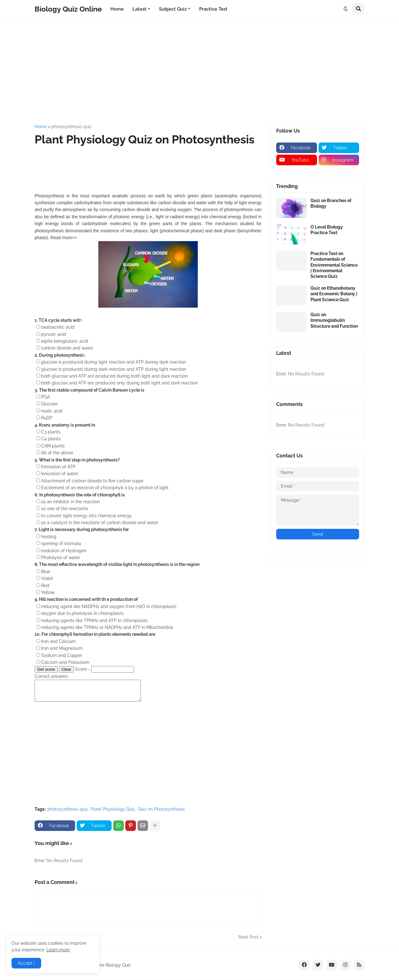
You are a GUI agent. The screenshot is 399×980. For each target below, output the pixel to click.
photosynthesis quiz (71, 127)
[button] (346, 9)
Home (41, 127)
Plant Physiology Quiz (113, 809)
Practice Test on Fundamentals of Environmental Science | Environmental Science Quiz (334, 265)
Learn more (58, 950)
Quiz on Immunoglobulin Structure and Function (334, 320)
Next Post (248, 937)
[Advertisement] (199, 71)
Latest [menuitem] (139, 9)
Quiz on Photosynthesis (161, 809)
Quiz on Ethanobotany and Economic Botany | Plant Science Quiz (334, 294)
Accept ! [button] (26, 963)
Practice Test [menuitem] (213, 9)
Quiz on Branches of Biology (331, 203)
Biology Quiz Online (68, 9)
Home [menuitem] (117, 9)
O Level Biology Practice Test (327, 230)
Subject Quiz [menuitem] (173, 9)
